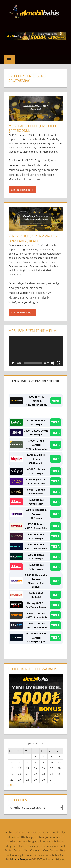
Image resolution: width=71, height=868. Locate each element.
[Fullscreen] (58, 363)
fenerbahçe (25, 254)
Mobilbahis (15, 152)
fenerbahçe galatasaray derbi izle (42, 143)
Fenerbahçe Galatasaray (40, 249)
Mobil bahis (49, 148)
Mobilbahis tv (50, 152)
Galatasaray (36, 266)
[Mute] (53, 363)
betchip (13, 254)
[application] (36, 351)
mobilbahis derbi (36, 139)
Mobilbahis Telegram (19, 859)
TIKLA (55, 422)
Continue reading (21, 190)
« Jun (10, 785)
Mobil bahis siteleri (40, 270)
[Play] (13, 363)
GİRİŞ (56, 400)
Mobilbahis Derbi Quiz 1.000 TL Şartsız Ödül (33, 128)
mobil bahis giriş (18, 270)
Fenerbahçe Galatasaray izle (25, 148)
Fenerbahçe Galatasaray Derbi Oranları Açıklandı (34, 239)
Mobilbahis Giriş (32, 152)
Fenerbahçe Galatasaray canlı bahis (37, 258)
